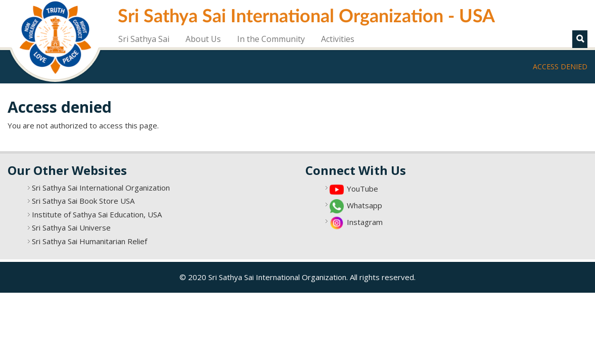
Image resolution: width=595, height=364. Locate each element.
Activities (338, 39)
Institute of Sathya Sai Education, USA (97, 214)
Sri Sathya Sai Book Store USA (83, 201)
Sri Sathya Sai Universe (71, 227)
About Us (203, 39)
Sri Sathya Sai (144, 39)
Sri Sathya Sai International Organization (101, 188)
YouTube (362, 189)
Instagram (365, 222)
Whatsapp (364, 205)
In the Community (271, 39)
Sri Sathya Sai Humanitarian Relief (89, 241)
